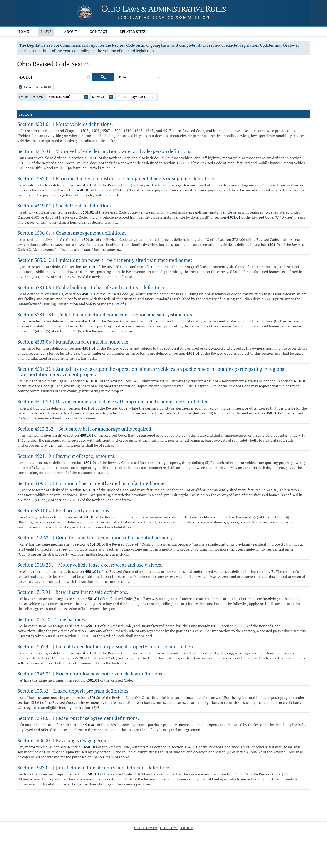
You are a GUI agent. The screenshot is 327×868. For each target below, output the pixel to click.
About (71, 32)
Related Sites (133, 32)
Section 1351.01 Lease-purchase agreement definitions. (78, 718)
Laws (46, 32)
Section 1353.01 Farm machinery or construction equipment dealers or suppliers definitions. (117, 178)
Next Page (123, 97)
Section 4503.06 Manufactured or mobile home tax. (74, 342)
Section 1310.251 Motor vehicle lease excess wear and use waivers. (90, 565)
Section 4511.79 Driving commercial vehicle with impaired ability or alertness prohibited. (114, 402)
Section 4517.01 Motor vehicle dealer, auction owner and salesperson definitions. (105, 151)
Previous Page (117, 97)
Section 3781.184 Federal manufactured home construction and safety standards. (105, 315)
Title (139, 78)
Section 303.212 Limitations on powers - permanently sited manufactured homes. (106, 260)
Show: (103, 97)
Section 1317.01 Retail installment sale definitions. (73, 592)
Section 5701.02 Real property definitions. (64, 510)
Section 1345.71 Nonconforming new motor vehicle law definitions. (90, 674)
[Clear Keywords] (89, 77)
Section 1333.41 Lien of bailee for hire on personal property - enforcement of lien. (106, 646)
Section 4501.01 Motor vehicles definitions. (65, 124)
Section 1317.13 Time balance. (51, 619)
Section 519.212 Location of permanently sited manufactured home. (92, 483)
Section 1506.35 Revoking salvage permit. (63, 740)
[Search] (103, 77)
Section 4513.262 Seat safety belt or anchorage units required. (85, 429)
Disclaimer (146, 828)
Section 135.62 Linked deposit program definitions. (74, 691)
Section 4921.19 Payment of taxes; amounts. (67, 456)
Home (23, 32)
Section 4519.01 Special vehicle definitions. (65, 206)
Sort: (68, 97)
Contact (99, 32)
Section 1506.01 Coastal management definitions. (72, 233)
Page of (143, 97)
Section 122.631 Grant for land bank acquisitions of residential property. (96, 538)
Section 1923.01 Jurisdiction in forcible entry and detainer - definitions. (95, 768)
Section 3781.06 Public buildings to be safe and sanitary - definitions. (92, 287)
